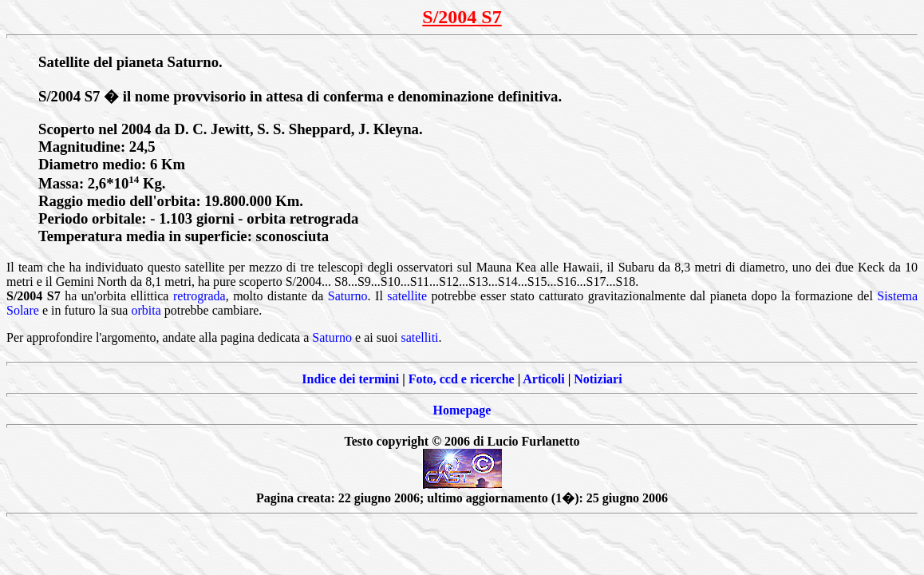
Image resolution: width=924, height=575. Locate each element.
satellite (407, 296)
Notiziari (598, 379)
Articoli (543, 379)
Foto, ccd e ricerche (462, 379)
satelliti (419, 337)
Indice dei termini (350, 379)
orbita (146, 310)
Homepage (462, 410)
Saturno (348, 296)
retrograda (199, 296)
